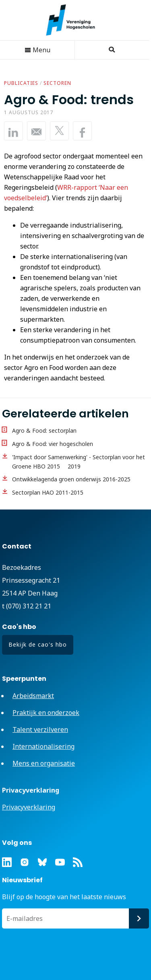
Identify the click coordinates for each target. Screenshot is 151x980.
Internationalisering (43, 746)
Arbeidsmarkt (33, 696)
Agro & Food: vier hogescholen (53, 444)
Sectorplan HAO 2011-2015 (48, 492)
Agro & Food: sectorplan (44, 430)
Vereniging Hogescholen (74, 20)
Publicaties (21, 83)
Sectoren (57, 83)
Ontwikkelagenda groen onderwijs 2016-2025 (71, 479)
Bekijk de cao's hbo (38, 644)
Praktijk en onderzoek (46, 713)
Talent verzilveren (40, 729)
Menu (37, 50)
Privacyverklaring (29, 807)
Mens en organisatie (44, 763)
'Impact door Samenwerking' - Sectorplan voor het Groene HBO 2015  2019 (79, 462)
